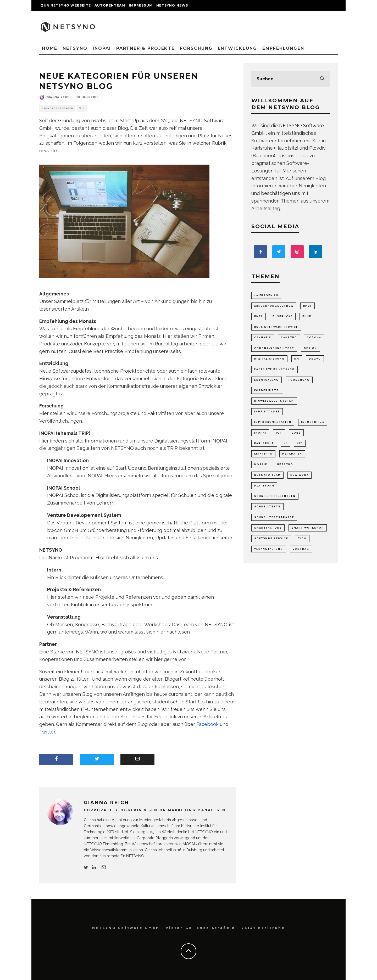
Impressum (141, 5)
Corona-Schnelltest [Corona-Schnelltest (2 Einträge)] (274, 348)
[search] (322, 79)
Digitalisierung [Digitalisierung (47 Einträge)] (269, 359)
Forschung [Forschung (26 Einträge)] (299, 380)
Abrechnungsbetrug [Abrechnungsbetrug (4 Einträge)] (274, 306)
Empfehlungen (283, 48)
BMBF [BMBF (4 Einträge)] (307, 306)
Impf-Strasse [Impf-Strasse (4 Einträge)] (267, 412)
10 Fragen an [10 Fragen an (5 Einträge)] (266, 295)
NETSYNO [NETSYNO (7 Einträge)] (285, 464)
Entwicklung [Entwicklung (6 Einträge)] (267, 380)
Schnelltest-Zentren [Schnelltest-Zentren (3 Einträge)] (275, 496)
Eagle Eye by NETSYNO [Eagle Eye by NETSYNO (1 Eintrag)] (275, 369)
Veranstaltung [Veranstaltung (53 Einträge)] (269, 549)
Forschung (196, 48)
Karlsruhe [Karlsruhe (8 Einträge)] (264, 443)
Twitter (47, 732)
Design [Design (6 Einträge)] (311, 348)
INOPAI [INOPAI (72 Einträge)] (260, 433)
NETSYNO (75, 48)
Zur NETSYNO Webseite (66, 5)
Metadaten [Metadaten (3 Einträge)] (292, 454)
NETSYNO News (172, 5)
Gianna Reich (59, 97)
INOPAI (102, 48)
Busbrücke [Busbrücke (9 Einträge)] (283, 316)
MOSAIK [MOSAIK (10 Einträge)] (261, 464)
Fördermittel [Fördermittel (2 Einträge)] (267, 390)
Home (50, 48)
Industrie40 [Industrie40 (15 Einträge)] (313, 422)
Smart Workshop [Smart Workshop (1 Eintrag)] (308, 528)
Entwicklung (237, 48)
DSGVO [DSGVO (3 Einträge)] (315, 359)
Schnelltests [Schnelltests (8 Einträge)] (267, 507)
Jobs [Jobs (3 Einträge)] (296, 433)
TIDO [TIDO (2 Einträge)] (302, 539)
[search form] (291, 79)
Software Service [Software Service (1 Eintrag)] (271, 539)
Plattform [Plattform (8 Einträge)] (264, 486)
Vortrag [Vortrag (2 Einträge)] (301, 549)
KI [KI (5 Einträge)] (285, 443)
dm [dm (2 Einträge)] (297, 359)
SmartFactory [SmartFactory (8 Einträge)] (268, 528)
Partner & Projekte (146, 48)
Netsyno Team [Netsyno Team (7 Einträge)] (267, 475)
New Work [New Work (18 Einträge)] (300, 475)
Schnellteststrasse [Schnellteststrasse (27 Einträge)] (274, 517)
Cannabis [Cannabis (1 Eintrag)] (263, 338)
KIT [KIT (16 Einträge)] (300, 443)
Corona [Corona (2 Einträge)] (314, 338)
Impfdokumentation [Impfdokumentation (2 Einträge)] (273, 422)
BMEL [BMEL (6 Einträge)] (259, 316)
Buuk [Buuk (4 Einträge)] (307, 316)
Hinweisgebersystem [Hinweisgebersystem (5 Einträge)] (274, 401)
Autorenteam (110, 5)
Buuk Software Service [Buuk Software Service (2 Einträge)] (276, 327)
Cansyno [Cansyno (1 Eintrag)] (289, 338)
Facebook (207, 724)
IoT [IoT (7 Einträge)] (279, 433)
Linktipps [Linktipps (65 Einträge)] (263, 454)
